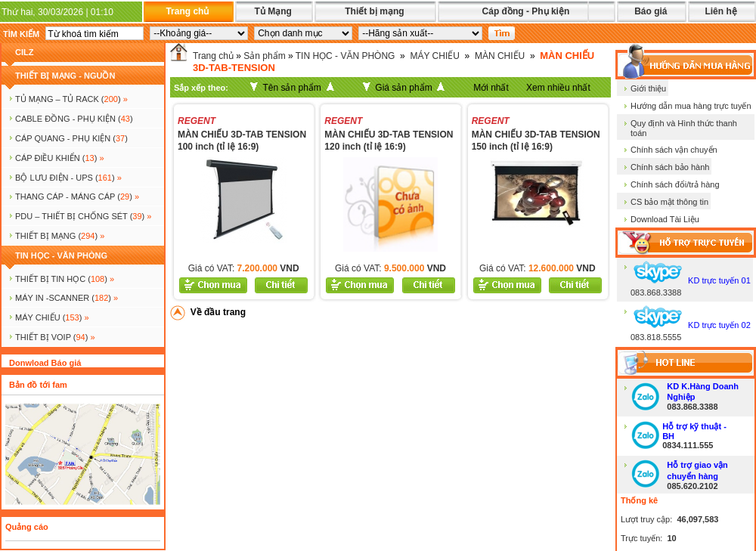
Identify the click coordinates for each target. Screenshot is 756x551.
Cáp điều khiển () (60, 158)
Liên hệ (720, 11)
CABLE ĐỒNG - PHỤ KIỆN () (74, 119)
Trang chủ (187, 11)
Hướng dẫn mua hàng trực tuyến (691, 106)
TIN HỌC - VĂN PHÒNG (61, 255)
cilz (24, 52)
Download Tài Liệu (665, 219)
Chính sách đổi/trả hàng (675, 184)
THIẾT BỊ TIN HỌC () (65, 279)
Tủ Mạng (273, 11)
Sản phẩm (264, 56)
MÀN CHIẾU (500, 56)
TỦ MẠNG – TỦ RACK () (71, 99)
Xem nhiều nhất (558, 88)
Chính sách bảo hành (670, 167)
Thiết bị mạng (374, 11)
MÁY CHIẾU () (52, 317)
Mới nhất (491, 88)
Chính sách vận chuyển (674, 150)
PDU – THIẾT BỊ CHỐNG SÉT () (83, 216)
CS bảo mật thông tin (669, 202)
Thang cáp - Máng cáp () (77, 197)
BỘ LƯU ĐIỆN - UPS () (68, 178)
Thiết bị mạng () (60, 236)
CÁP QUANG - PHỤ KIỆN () (71, 138)
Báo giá (651, 11)
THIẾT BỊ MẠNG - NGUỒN (65, 76)
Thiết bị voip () (55, 337)
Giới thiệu (648, 88)
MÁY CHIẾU (434, 56)
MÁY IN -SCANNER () (67, 298)
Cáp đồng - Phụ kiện (526, 11)
